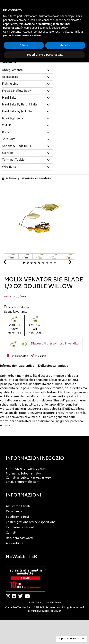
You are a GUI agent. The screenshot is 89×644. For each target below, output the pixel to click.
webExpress (45, 611)
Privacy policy (35, 602)
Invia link (40, 356)
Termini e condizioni (20, 528)
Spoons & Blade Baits (16, 146)
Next (65, 263)
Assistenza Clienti (18, 506)
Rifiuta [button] (24, 45)
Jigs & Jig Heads (12, 119)
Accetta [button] (65, 45)
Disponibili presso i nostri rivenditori (56, 344)
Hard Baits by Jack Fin (17, 112)
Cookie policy (54, 602)
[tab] (27, 70)
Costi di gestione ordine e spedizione (31, 522)
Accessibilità (15, 544)
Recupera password (19, 538)
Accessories (10, 77)
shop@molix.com (27, 482)
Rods (5, 133)
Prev (9, 263)
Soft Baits (9, 139)
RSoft (58, 611)
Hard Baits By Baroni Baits (20, 105)
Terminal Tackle (13, 160)
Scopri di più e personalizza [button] (44, 55)
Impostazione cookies (71, 639)
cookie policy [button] (60, 28)
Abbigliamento (12, 70)
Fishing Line (10, 84)
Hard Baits (9, 98)
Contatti (12, 533)
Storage (7, 153)
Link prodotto (19, 356)
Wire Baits (9, 167)
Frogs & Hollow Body (16, 91)
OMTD (7, 126)
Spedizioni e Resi (17, 517)
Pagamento (14, 512)
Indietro (9, 179)
